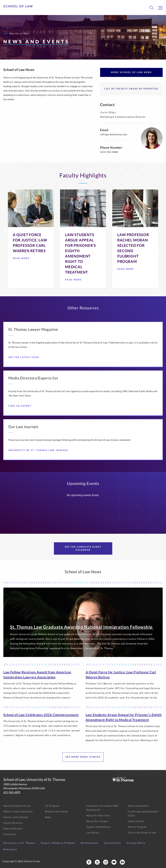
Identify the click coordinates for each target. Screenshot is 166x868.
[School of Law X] (97, 862)
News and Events (13, 828)
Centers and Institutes (16, 817)
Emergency (10, 849)
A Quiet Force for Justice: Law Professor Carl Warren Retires (121, 675)
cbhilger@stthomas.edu (114, 134)
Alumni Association (138, 806)
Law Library (93, 832)
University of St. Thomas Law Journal (40, 450)
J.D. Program (52, 806)
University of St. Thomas (19, 843)
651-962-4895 (12, 792)
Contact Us (10, 834)
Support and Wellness (99, 827)
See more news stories (83, 757)
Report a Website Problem (58, 843)
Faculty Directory (13, 823)
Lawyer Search (136, 821)
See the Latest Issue (25, 357)
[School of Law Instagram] (106, 862)
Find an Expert (21, 406)
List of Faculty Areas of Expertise (131, 89)
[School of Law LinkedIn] (122, 862)
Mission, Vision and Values (18, 811)
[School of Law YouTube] (114, 862)
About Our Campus (97, 821)
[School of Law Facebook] (89, 862)
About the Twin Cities (98, 815)
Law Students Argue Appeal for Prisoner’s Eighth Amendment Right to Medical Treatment (124, 717)
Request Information (56, 811)
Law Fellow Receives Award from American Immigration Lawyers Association (37, 675)
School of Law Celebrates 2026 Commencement (41, 715)
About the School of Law (17, 806)
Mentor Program (137, 827)
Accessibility (113, 843)
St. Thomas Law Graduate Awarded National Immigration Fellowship (82, 627)
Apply (48, 817)
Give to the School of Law (142, 832)
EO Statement (90, 843)
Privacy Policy (136, 843)
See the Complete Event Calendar (83, 548)
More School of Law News (131, 72)
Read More (22, 259)
